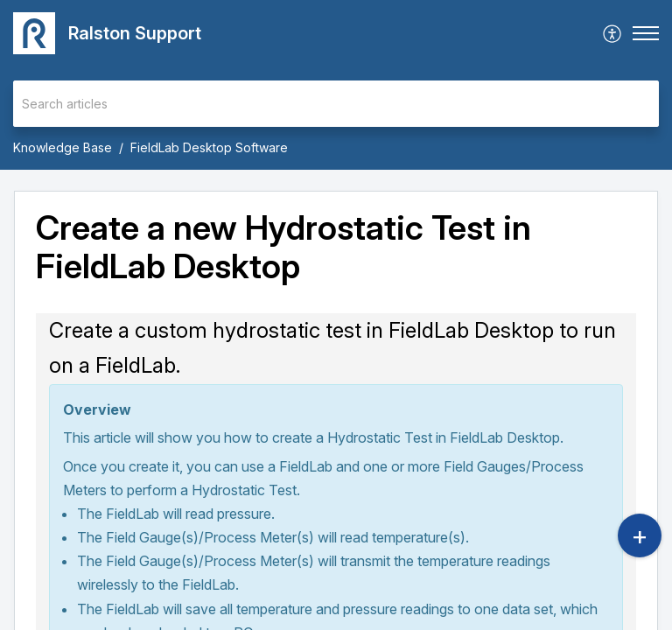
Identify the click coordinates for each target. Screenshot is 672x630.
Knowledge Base (63, 147)
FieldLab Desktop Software (209, 147)
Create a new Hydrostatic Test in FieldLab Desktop (283, 248)
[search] (336, 104)
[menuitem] (613, 33)
